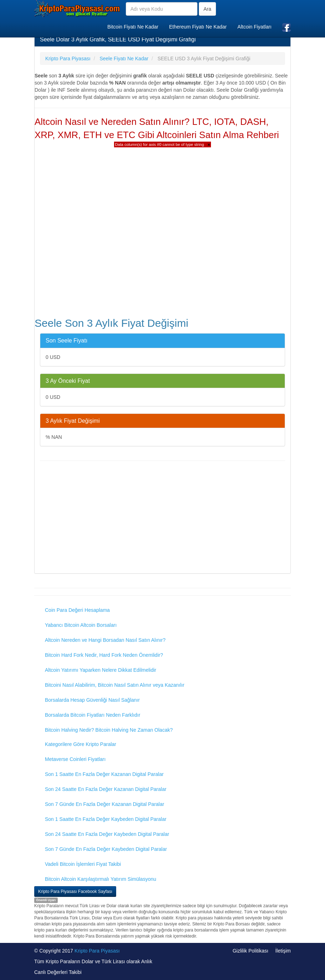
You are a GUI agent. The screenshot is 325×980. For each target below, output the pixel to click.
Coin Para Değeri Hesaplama (77, 610)
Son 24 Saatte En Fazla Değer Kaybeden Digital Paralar (107, 834)
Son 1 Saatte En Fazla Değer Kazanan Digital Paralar (104, 774)
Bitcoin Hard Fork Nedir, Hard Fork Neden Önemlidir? (104, 655)
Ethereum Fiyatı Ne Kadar (198, 27)
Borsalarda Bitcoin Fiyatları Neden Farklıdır (93, 715)
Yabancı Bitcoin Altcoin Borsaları (81, 625)
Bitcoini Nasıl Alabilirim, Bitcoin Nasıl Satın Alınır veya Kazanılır (115, 685)
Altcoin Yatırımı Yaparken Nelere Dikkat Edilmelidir (101, 670)
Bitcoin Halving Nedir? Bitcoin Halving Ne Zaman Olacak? (109, 730)
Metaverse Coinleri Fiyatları (75, 759)
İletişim (283, 951)
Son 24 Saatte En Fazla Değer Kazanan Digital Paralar (106, 789)
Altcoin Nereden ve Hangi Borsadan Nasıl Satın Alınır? (105, 640)
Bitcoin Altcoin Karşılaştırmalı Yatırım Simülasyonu (100, 879)
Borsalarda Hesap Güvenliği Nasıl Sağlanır (92, 700)
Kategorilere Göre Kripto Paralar (81, 744)
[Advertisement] (162, 518)
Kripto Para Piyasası (97, 951)
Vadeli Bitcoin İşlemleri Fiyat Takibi (83, 864)
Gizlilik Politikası (251, 951)
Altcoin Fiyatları (254, 27)
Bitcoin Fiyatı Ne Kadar (133, 27)
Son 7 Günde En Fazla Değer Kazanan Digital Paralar (105, 804)
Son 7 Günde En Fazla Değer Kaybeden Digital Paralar (106, 849)
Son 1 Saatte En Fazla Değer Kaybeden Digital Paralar (106, 819)
